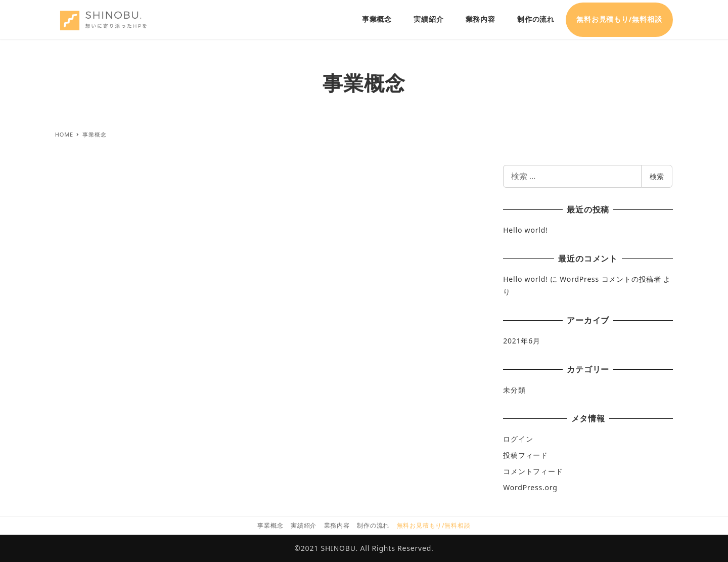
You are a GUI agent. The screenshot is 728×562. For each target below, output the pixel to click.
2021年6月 (522, 341)
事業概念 (270, 525)
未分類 (514, 390)
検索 (657, 176)
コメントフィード (533, 471)
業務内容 (337, 525)
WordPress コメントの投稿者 (610, 279)
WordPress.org (530, 487)
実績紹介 (304, 525)
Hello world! (525, 230)
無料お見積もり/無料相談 (434, 525)
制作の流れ (373, 525)
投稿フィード (526, 455)
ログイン (518, 439)
